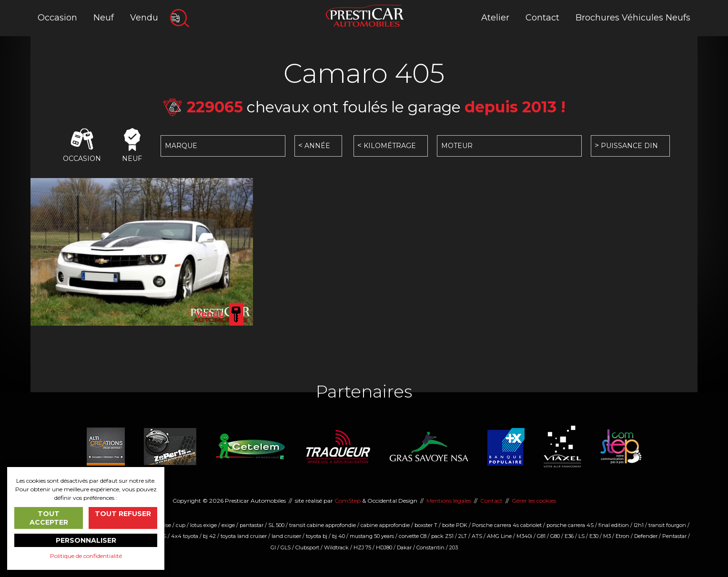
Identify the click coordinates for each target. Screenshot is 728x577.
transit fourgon (667, 525)
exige (228, 525)
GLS (286, 547)
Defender (646, 536)
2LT (463, 536)
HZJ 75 (362, 547)
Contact (542, 18)
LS (581, 536)
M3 (607, 536)
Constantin (430, 547)
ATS (477, 536)
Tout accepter (49, 518)
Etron (622, 536)
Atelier (495, 18)
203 (454, 547)
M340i (524, 536)
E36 (569, 536)
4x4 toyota (185, 536)
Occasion (57, 18)
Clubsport (307, 547)
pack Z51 (442, 536)
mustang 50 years (372, 536)
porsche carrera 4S (570, 525)
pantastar (252, 525)
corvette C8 (413, 536)
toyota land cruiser (244, 536)
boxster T (426, 525)
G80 (555, 536)
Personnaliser (86, 540)
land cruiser (286, 536)
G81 (541, 536)
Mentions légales (449, 501)
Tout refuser (123, 514)
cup (181, 525)
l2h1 (639, 525)
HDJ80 (384, 547)
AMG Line (499, 536)
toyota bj (317, 536)
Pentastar (674, 536)
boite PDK (455, 525)
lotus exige (203, 525)
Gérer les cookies (534, 501)
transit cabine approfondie (323, 525)
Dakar (404, 547)
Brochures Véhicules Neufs (633, 18)
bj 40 (339, 536)
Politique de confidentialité (86, 556)
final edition (614, 525)
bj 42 (209, 536)
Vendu (144, 18)
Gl (273, 547)
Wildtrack (336, 547)
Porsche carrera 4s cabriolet (507, 525)
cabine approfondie (385, 525)
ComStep (348, 501)
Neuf (104, 18)
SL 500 (276, 525)
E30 (594, 536)
